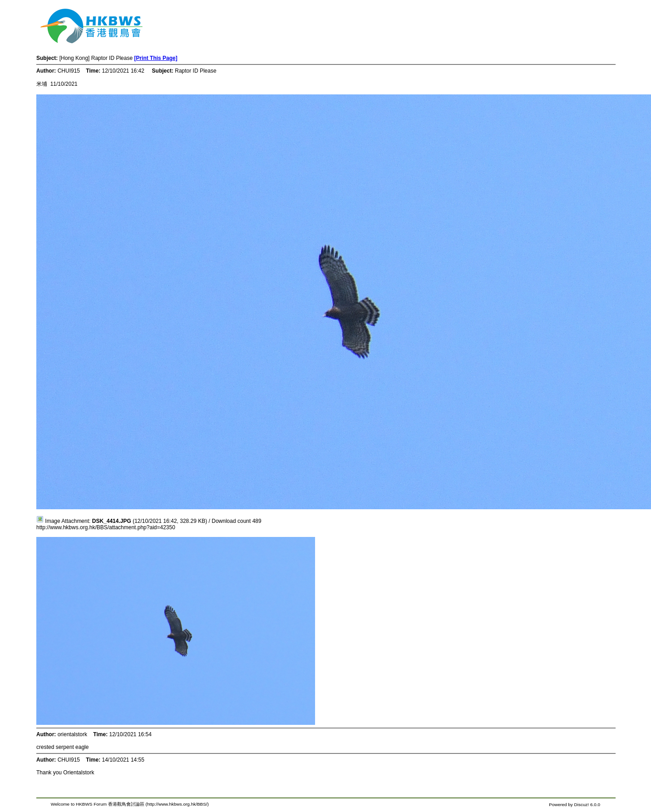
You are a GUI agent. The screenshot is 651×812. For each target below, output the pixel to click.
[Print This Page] (155, 58)
